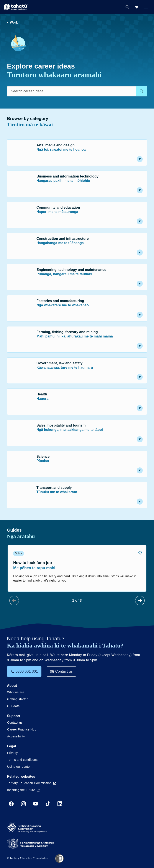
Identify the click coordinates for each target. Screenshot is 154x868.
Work (14, 22)
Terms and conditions (22, 760)
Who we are (16, 692)
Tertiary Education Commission (32, 783)
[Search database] (141, 91)
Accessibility (16, 736)
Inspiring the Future (23, 790)
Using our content (20, 767)
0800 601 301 (24, 671)
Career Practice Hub (22, 729)
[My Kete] (137, 7)
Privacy (12, 753)
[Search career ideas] (77, 91)
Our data (13, 706)
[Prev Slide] (14, 601)
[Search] (127, 7)
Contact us (61, 671)
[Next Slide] (140, 601)
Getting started (18, 699)
